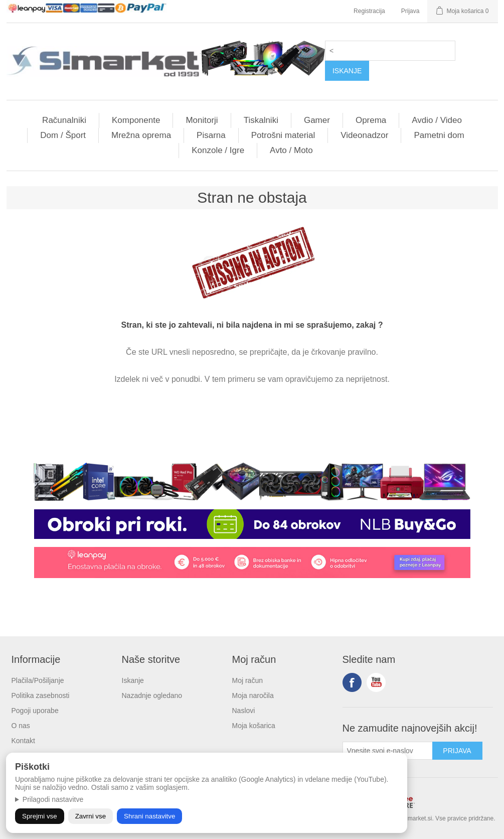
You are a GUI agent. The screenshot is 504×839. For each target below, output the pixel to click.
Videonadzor (364, 135)
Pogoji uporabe (35, 711)
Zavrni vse (91, 816)
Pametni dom (439, 135)
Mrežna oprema (141, 135)
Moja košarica (254, 726)
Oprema (371, 120)
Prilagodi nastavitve (53, 799)
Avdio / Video (437, 120)
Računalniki (64, 120)
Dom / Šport (63, 135)
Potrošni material (283, 135)
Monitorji (202, 120)
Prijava (410, 11)
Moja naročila (253, 695)
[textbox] (390, 51)
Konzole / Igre (218, 150)
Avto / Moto (291, 150)
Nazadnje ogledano (152, 695)
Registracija (369, 11)
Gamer (317, 120)
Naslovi (244, 711)
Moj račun (247, 680)
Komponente (136, 120)
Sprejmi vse (40, 816)
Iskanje (133, 680)
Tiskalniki (261, 120)
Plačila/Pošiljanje (38, 680)
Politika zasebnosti (41, 695)
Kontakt (23, 741)
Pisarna (211, 135)
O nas (21, 726)
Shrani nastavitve (149, 816)
